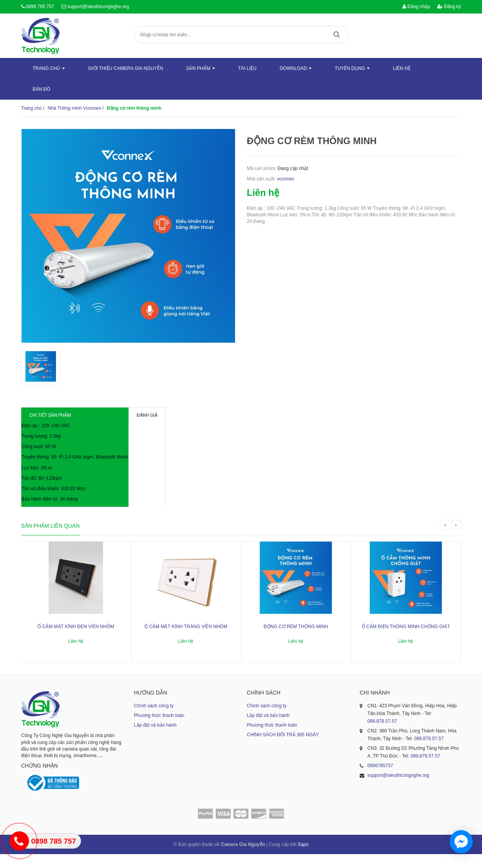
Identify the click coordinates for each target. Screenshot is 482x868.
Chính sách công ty (154, 720)
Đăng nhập (416, 7)
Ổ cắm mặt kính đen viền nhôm (76, 640)
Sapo (303, 858)
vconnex (286, 179)
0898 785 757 (40, 7)
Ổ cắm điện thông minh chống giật (406, 640)
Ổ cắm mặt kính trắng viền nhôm (186, 640)
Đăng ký (449, 7)
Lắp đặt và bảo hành (155, 739)
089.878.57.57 (382, 735)
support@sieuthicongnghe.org (98, 7)
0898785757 (380, 780)
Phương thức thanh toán (159, 729)
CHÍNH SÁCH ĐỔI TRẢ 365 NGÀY (283, 749)
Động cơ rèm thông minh (296, 640)
